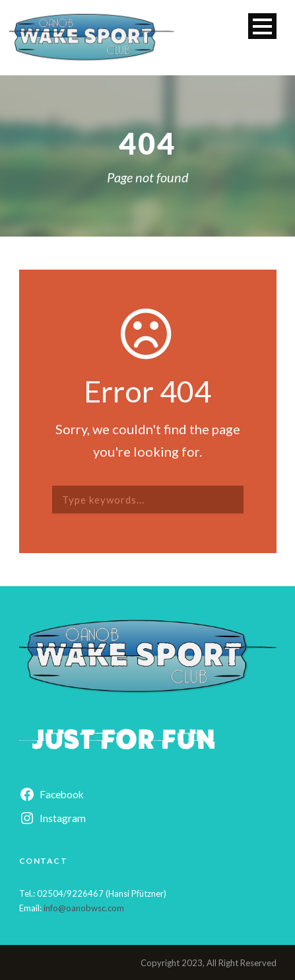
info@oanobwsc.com (84, 908)
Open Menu (262, 26)
